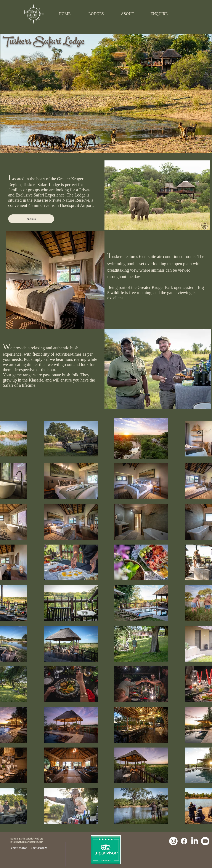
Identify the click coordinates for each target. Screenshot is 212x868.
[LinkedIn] (195, 841)
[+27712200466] (19, 848)
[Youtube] (205, 841)
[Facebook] (184, 841)
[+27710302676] (39, 848)
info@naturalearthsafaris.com (27, 842)
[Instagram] (173, 841)
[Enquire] (31, 219)
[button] (96, 14)
